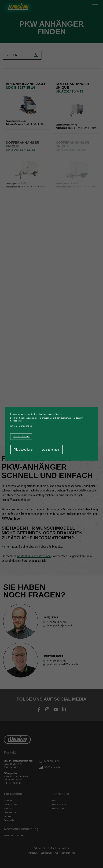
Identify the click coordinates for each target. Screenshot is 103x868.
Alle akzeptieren (24, 449)
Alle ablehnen (51, 449)
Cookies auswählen (21, 436)
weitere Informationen (21, 426)
